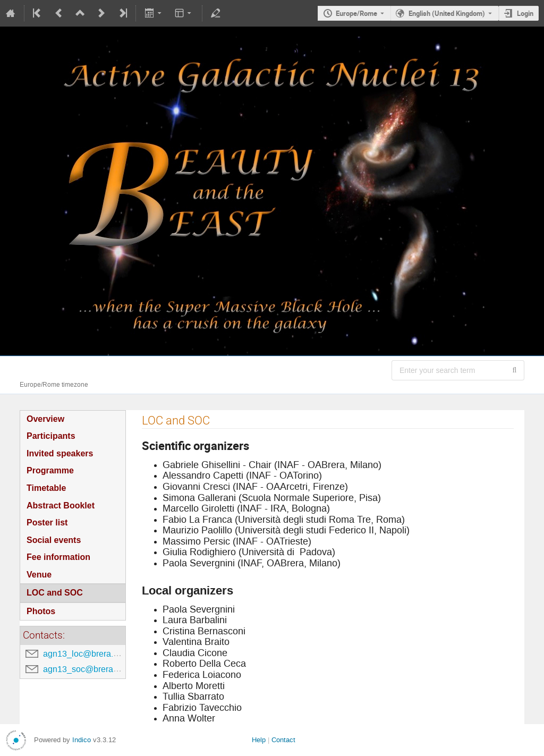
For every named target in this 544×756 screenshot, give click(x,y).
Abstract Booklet (61, 506)
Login (525, 13)
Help (259, 740)
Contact (283, 740)
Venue (39, 575)
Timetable (46, 488)
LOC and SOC (55, 593)
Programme (50, 470)
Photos (41, 611)
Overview (45, 419)
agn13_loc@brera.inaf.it (88, 654)
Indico (82, 740)
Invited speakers (60, 453)
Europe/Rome (356, 13)
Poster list (47, 523)
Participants (51, 436)
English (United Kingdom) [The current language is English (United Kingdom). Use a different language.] (447, 13)
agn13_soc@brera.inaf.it (89, 669)
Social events (54, 540)
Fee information (58, 557)
